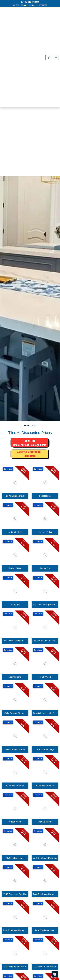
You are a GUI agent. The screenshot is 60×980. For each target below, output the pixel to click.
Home (27, 426)
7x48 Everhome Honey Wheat (15, 930)
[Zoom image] (15, 483)
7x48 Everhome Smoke (15, 967)
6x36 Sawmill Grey (15, 786)
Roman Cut (45, 568)
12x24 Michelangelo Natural (45, 605)
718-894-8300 (34, 2)
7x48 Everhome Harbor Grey (45, 894)
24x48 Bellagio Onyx (15, 858)
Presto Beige (15, 568)
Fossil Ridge (45, 496)
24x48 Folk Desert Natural (45, 641)
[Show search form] (48, 57)
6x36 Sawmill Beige (45, 749)
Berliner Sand (15, 677)
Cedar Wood (15, 822)
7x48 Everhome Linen (45, 930)
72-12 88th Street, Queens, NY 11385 (31, 5)
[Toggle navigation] (56, 57)
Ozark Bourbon (45, 822)
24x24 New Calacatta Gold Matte (15, 641)
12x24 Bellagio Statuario (15, 713)
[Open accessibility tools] (55, 974)
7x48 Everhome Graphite (15, 894)
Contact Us (8, 469)
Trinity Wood (45, 677)
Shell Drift (15, 605)
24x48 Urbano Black (15, 496)
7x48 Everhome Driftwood (45, 858)
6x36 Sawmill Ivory (45, 786)
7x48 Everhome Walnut (45, 967)
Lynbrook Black (15, 532)
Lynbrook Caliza (45, 532)
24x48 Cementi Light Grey (45, 713)
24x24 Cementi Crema (15, 749)
